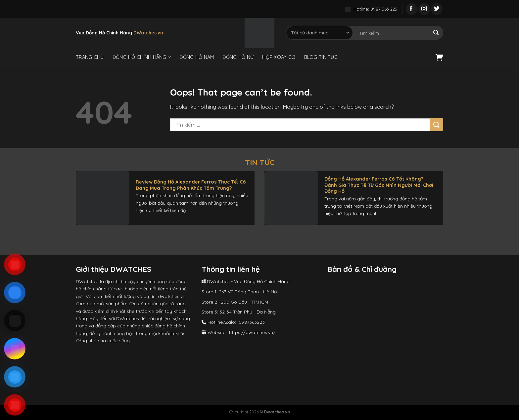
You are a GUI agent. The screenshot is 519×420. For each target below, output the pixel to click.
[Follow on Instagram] (424, 9)
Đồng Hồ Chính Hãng (142, 57)
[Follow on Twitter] (437, 9)
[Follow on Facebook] (412, 9)
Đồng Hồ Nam (197, 57)
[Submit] (436, 33)
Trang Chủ (90, 57)
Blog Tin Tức (321, 57)
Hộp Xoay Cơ (279, 57)
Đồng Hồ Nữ (238, 57)
